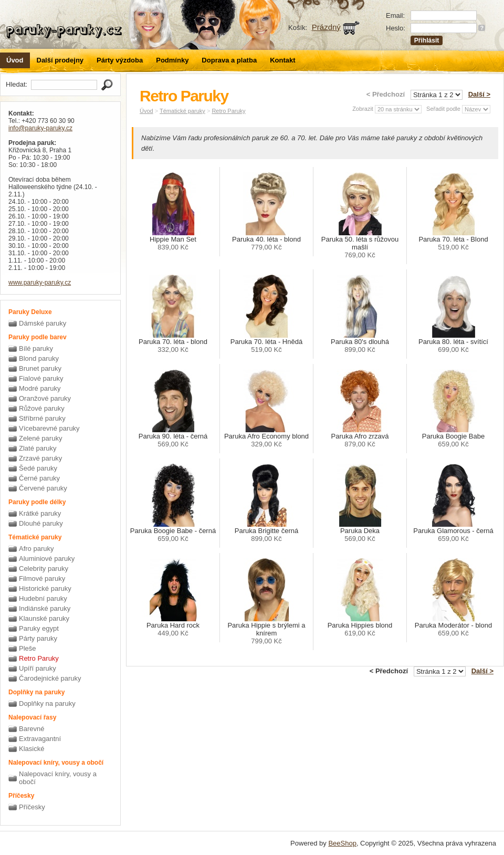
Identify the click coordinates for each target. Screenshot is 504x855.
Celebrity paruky (44, 569)
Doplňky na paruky (47, 703)
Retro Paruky (39, 658)
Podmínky (172, 60)
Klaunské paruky (44, 618)
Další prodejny (60, 60)
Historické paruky (45, 588)
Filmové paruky (42, 578)
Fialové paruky (41, 378)
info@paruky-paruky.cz (40, 128)
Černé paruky (39, 478)
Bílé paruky (36, 348)
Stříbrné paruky (42, 418)
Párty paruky (38, 638)
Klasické (31, 749)
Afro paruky (36, 549)
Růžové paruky (42, 408)
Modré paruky (40, 388)
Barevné (31, 729)
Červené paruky (43, 488)
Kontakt (282, 60)
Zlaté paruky (38, 448)
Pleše (28, 648)
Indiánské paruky (45, 608)
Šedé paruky (38, 468)
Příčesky (32, 807)
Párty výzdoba (120, 60)
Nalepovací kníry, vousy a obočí (58, 778)
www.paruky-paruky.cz (40, 283)
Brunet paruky (40, 368)
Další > (479, 94)
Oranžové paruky (45, 398)
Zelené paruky (40, 438)
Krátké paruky (40, 513)
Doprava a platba (229, 60)
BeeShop (342, 843)
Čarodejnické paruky (50, 678)
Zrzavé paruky (40, 458)
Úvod (15, 60)
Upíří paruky (38, 668)
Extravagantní (40, 739)
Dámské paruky (43, 323)
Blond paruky (39, 358)
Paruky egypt (39, 628)
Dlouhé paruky (41, 523)
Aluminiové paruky (47, 559)
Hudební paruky (43, 598)
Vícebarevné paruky (49, 428)
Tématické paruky (182, 111)
